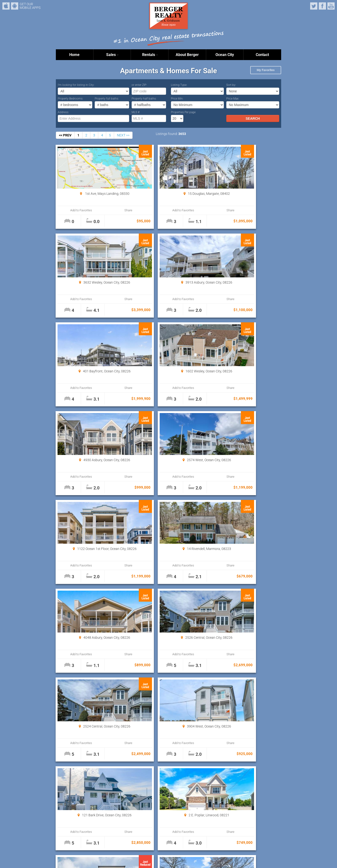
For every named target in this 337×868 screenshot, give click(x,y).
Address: (63, 112)
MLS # (136, 112)
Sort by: (231, 85)
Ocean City (225, 55)
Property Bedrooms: (70, 99)
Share (109, 210)
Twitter (314, 6)
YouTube (331, 6)
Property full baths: (107, 99)
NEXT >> (123, 135)
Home (74, 55)
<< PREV (65, 135)
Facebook (322, 6)
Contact (262, 55)
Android (15, 6)
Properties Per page (183, 112)
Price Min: (177, 99)
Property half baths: (144, 99)
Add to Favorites (75, 210)
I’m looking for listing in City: (76, 85)
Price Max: (233, 99)
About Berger (187, 55)
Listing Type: (179, 85)
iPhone (6, 6)
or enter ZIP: (139, 85)
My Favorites (266, 70)
